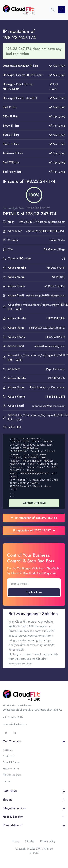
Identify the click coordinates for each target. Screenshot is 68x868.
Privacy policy (48, 841)
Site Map (30, 841)
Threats (34, 800)
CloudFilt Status (11, 762)
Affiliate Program (12, 775)
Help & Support (34, 817)
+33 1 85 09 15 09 (13, 717)
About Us (8, 750)
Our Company (34, 741)
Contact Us (9, 756)
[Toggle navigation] (62, 10)
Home (16, 841)
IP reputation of (34, 825)
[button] (53, 10)
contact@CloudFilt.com (15, 724)
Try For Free (34, 592)
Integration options (34, 808)
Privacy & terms (11, 768)
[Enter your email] (34, 584)
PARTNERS (34, 791)
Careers (7, 781)
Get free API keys (34, 503)
